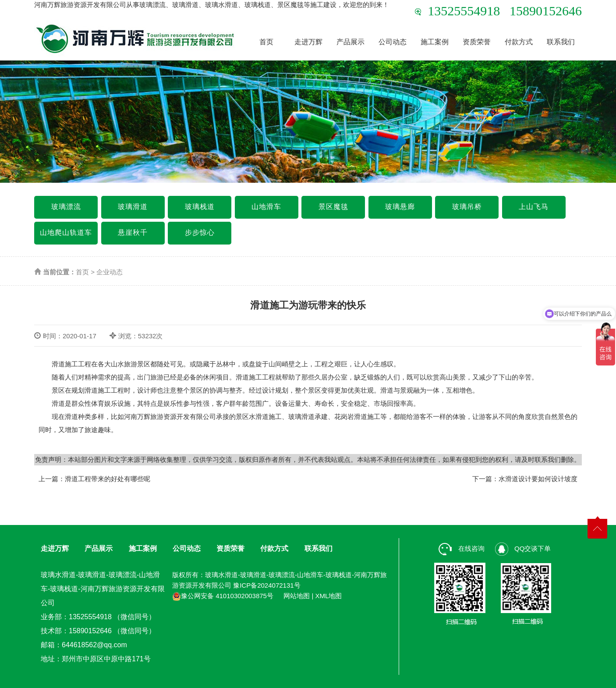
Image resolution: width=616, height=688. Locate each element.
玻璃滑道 (133, 207)
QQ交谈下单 (523, 548)
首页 (266, 42)
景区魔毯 (333, 207)
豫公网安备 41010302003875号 (223, 596)
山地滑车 (266, 207)
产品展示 (350, 42)
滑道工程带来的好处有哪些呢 (108, 479)
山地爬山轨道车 (66, 232)
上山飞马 (534, 207)
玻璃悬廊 (400, 207)
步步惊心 (200, 232)
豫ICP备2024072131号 (267, 585)
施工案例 (435, 42)
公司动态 (393, 42)
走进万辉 (308, 42)
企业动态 (110, 272)
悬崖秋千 (133, 232)
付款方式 (519, 42)
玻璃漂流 (66, 207)
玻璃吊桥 (467, 207)
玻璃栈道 (200, 207)
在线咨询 (461, 548)
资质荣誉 (477, 42)
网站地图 (297, 596)
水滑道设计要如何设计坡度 (538, 479)
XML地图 (329, 596)
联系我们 (561, 42)
